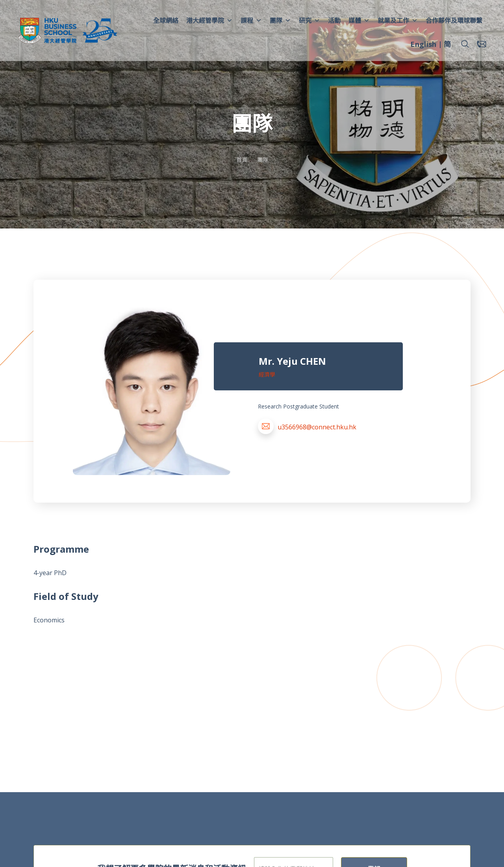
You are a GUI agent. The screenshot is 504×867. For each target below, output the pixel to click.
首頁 (242, 160)
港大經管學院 (209, 20)
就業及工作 (398, 20)
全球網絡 (166, 20)
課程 (251, 20)
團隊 (280, 20)
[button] (465, 44)
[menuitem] (423, 45)
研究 (309, 20)
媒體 (359, 20)
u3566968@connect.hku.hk (317, 427)
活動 (334, 20)
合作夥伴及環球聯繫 (454, 20)
